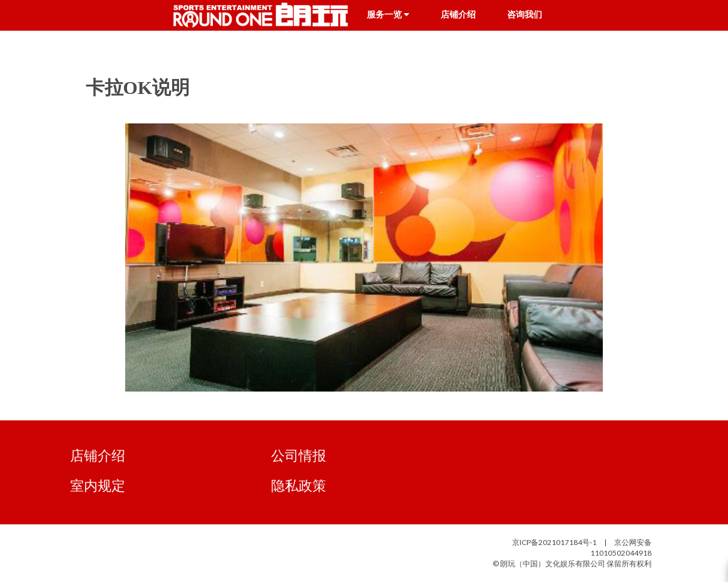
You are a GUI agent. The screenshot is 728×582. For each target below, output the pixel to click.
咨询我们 (525, 15)
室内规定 (98, 485)
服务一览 (388, 15)
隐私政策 (299, 485)
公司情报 (299, 455)
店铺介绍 (458, 15)
